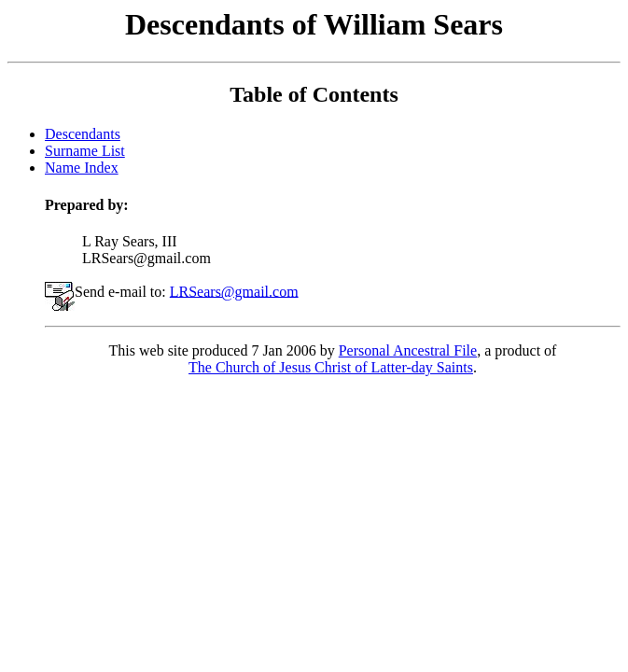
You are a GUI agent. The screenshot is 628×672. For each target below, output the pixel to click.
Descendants (83, 134)
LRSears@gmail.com (234, 291)
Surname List (85, 151)
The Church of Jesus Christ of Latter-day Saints (331, 367)
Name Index (82, 168)
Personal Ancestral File (408, 350)
